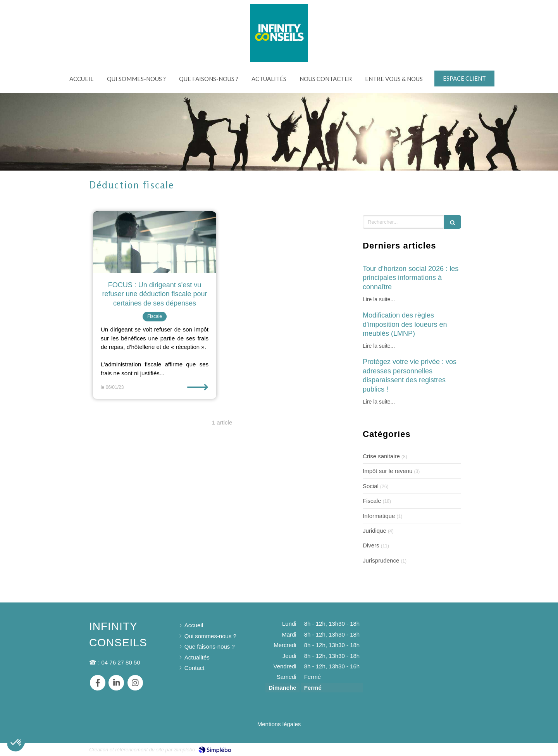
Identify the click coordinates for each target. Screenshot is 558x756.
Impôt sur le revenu (387, 471)
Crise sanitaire (381, 456)
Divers (371, 545)
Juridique (375, 531)
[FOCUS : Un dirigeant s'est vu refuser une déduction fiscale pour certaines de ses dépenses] (155, 242)
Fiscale (372, 501)
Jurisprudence (381, 560)
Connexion (455, 749)
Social (371, 486)
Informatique (379, 516)
